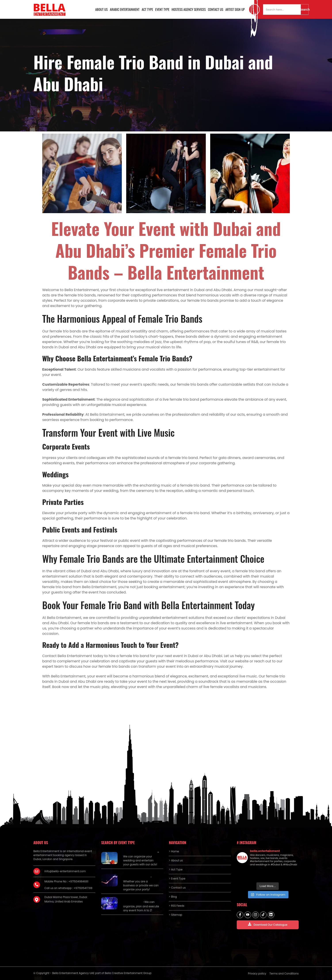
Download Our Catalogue (268, 924)
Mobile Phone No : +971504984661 (66, 881)
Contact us (216, 9)
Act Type (147, 9)
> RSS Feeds (177, 906)
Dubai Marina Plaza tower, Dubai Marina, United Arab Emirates (66, 899)
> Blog (173, 897)
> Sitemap (176, 915)
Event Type (162, 9)
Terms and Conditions (284, 973)
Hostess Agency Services (189, 9)
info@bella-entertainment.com (65, 871)
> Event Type (177, 879)
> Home (174, 851)
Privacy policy (257, 973)
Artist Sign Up (235, 9)
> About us (176, 860)
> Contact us (177, 888)
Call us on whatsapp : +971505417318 (68, 888)
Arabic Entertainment (125, 9)
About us (101, 9)
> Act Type (176, 869)
